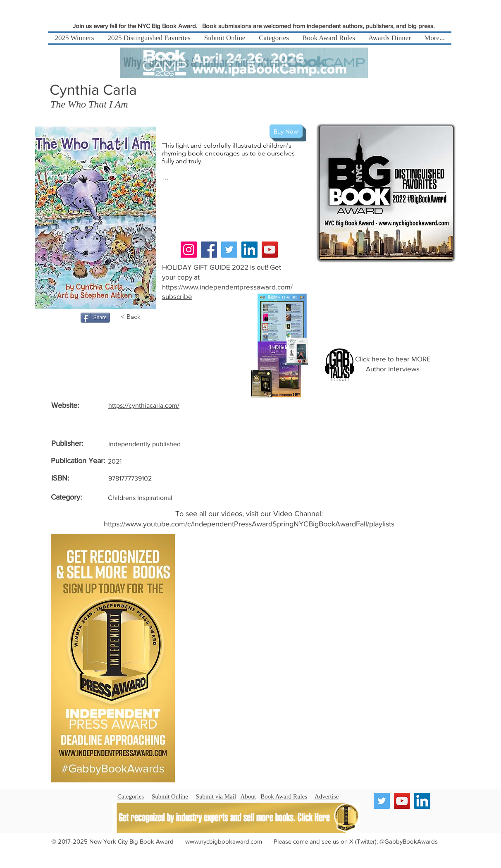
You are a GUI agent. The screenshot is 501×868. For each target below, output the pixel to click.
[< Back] (135, 317)
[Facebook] (209, 250)
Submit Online (170, 796)
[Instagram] (189, 250)
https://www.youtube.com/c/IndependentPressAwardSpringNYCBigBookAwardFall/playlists (249, 524)
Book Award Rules (284, 796)
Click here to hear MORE (393, 359)
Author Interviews (393, 369)
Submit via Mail (216, 796)
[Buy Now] (286, 131)
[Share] (95, 318)
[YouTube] (270, 250)
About (248, 796)
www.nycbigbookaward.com (224, 841)
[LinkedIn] (249, 250)
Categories (131, 796)
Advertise (327, 796)
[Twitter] (229, 250)
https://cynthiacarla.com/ (144, 405)
